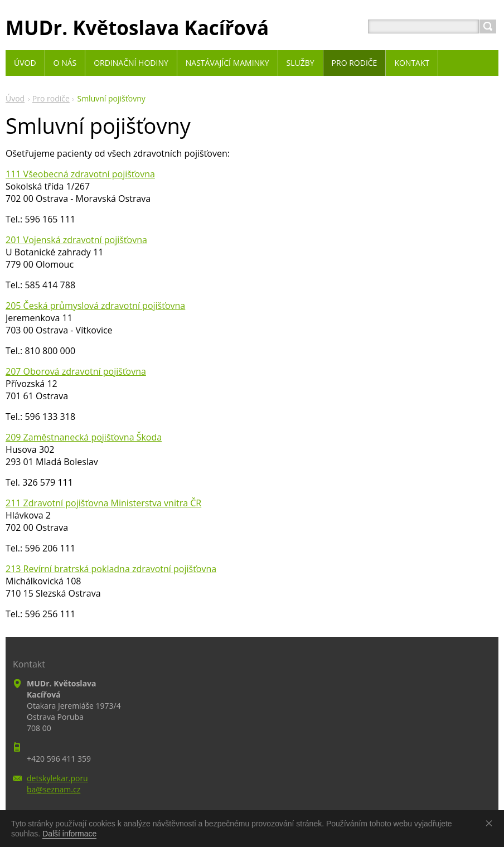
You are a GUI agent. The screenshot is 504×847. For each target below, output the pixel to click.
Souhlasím (491, 823)
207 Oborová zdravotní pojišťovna (76, 371)
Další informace (69, 834)
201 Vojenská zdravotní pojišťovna (76, 240)
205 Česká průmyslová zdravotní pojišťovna (95, 306)
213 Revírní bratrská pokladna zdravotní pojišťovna (111, 569)
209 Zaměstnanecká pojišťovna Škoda (84, 437)
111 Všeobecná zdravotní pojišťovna (80, 174)
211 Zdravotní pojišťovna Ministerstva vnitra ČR (103, 503)
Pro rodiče (51, 98)
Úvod (15, 98)
